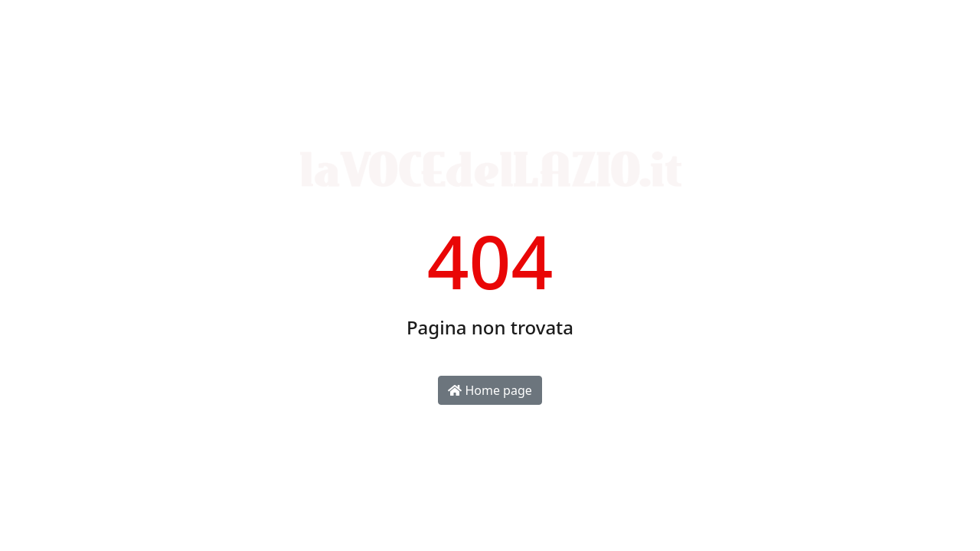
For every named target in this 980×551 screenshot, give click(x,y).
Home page (490, 390)
